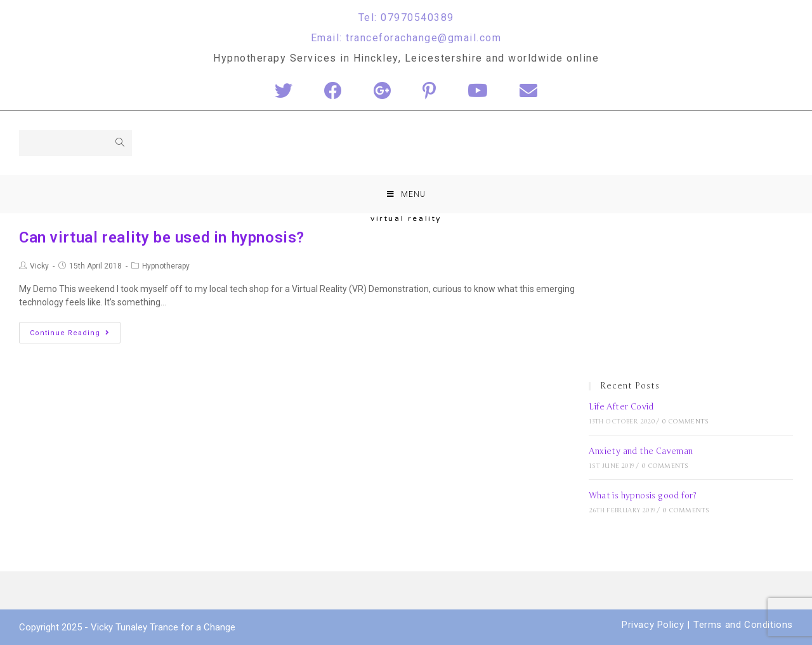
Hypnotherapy (166, 266)
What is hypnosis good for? (643, 496)
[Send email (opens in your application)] (528, 91)
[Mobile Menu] (406, 194)
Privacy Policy (653, 625)
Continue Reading (70, 333)
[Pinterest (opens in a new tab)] (429, 91)
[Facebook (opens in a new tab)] (333, 91)
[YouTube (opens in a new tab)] (478, 91)
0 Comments (685, 422)
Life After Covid (621, 407)
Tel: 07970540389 (406, 17)
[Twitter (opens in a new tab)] (284, 91)
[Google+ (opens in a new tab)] (382, 91)
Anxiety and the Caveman (641, 451)
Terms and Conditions (743, 625)
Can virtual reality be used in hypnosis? (162, 237)
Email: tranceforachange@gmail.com (406, 38)
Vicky (39, 266)
